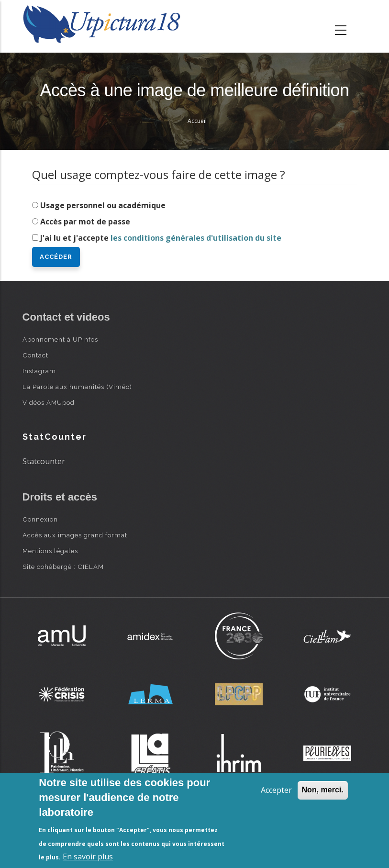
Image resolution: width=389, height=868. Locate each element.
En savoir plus (88, 857)
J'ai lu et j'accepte (161, 238)
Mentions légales (50, 551)
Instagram (39, 371)
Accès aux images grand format (75, 535)
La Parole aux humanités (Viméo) (77, 387)
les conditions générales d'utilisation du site (196, 238)
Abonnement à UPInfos (60, 339)
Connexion (40, 519)
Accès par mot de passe (85, 222)
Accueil (197, 121)
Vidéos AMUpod (49, 402)
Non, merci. (323, 790)
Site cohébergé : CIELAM (63, 567)
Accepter (276, 790)
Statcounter (44, 461)
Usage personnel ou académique (103, 205)
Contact (35, 355)
